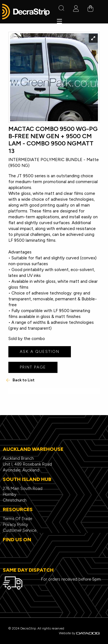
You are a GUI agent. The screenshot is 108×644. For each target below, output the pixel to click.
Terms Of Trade (17, 519)
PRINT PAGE (33, 367)
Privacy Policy (15, 525)
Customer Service (20, 530)
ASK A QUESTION (40, 352)
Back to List (20, 380)
